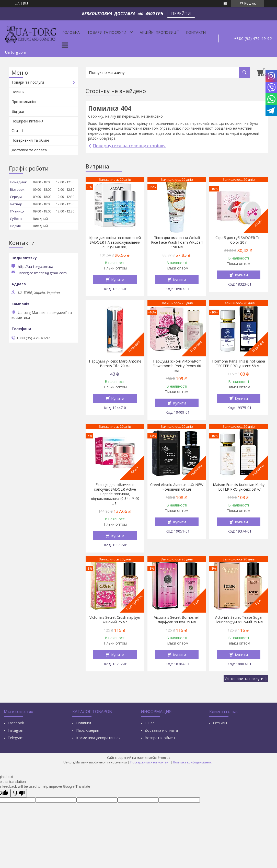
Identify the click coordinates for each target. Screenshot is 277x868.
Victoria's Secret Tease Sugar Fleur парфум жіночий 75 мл (239, 620)
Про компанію (24, 102)
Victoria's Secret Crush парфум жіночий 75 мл (115, 620)
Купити (118, 279)
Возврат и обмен (160, 738)
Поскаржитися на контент (150, 762)
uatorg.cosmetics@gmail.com (42, 273)
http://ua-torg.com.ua (36, 267)
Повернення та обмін (30, 140)
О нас (149, 723)
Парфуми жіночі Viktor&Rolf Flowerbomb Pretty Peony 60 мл (177, 366)
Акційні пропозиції (159, 32)
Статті (17, 131)
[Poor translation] (19, 793)
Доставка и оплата (161, 730)
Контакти (196, 32)
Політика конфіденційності (193, 762)
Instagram (16, 730)
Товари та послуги (107, 32)
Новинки (84, 723)
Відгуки (18, 111)
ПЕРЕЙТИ (181, 14)
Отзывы (220, 723)
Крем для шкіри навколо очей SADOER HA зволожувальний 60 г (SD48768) (115, 242)
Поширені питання (27, 121)
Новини (18, 92)
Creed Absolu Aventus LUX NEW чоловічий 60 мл (177, 487)
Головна (71, 32)
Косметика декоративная (98, 738)
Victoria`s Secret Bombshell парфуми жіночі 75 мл (177, 620)
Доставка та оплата (29, 150)
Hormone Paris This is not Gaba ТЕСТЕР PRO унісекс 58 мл (239, 364)
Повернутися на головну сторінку (129, 146)
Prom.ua (164, 758)
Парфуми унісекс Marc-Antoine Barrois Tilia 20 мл (115, 364)
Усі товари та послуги (244, 679)
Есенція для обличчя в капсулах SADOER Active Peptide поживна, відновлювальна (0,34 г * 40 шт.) (115, 494)
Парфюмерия (88, 730)
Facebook (16, 723)
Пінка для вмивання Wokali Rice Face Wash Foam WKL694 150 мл (177, 242)
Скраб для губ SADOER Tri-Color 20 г (239, 240)
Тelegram (16, 738)
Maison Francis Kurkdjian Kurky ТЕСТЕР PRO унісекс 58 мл (239, 487)
